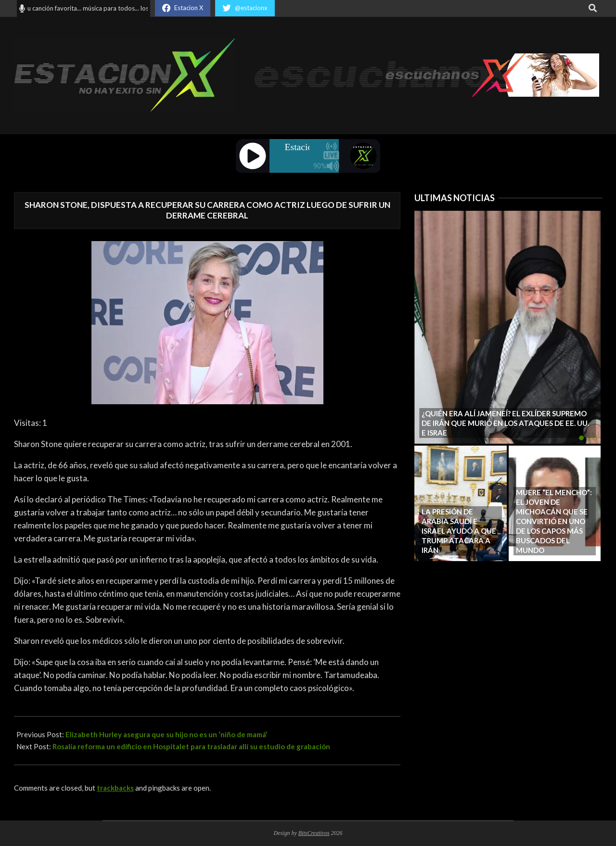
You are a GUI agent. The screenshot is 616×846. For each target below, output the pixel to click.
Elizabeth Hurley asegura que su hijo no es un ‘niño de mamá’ (166, 734)
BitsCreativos (314, 833)
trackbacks (115, 788)
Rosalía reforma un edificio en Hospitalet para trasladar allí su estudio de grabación (191, 746)
